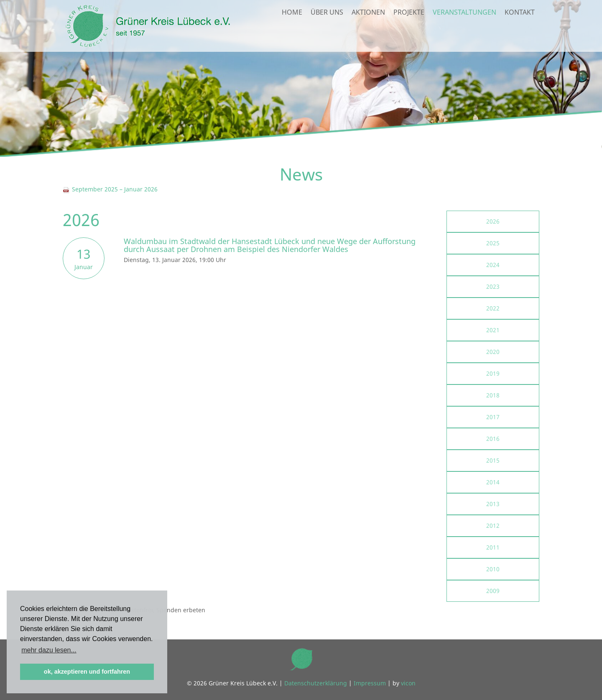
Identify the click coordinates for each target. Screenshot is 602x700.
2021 (493, 330)
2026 (493, 221)
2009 (493, 591)
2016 (493, 439)
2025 (493, 243)
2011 (493, 547)
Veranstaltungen (464, 32)
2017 (493, 417)
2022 (493, 308)
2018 (493, 395)
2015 (493, 460)
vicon (408, 683)
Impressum (370, 683)
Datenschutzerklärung (316, 683)
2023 (493, 286)
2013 (493, 504)
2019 (493, 373)
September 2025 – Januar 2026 (110, 189)
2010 (493, 569)
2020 (493, 352)
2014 (493, 482)
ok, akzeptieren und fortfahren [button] (87, 672)
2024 (493, 265)
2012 (493, 526)
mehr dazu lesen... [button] (49, 650)
